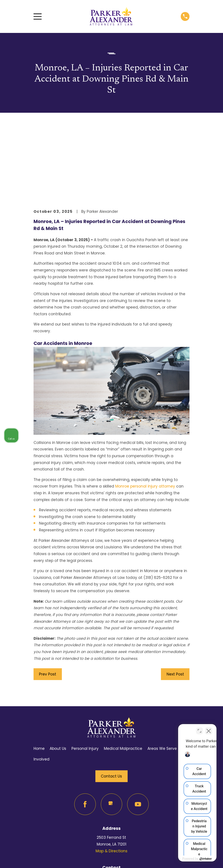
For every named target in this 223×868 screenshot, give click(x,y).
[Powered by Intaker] (186, 859)
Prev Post (48, 607)
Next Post (175, 607)
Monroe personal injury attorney (145, 419)
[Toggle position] (199, 729)
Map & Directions (111, 783)
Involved (41, 692)
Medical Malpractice (123, 681)
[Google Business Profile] (112, 737)
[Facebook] (85, 737)
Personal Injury (85, 681)
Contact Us (111, 709)
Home (39, 681)
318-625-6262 (111, 810)
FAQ (186, 681)
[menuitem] (40, 859)
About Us (58, 681)
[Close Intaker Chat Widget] (209, 729)
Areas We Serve (162, 681)
